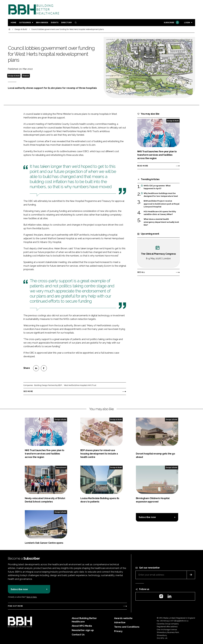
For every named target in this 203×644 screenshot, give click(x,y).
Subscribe (171, 23)
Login (187, 23)
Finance (26, 76)
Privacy (118, 631)
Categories (25, 23)
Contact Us (78, 635)
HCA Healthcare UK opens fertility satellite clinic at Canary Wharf (160, 213)
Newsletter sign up (83, 630)
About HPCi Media (82, 626)
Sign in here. (32, 597)
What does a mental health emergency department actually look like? (161, 222)
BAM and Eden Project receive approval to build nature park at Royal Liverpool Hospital (161, 204)
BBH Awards (42, 23)
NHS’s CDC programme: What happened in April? (157, 187)
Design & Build (14, 76)
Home (13, 23)
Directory (67, 23)
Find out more (15, 606)
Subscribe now (147, 517)
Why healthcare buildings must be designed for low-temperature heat (161, 195)
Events (55, 23)
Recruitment (61, 467)
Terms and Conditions (127, 627)
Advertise (120, 622)
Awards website (123, 618)
